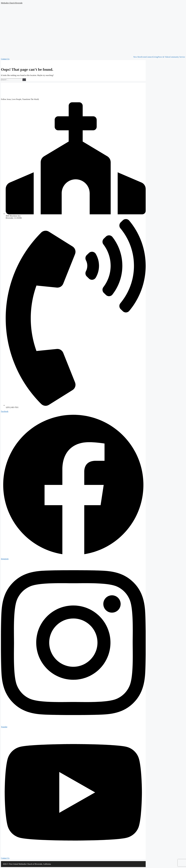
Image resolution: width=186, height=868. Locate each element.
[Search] (24, 80)
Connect (149, 57)
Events (144, 57)
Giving (155, 57)
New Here (137, 57)
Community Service (177, 57)
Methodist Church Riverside (12, 3)
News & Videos (164, 57)
